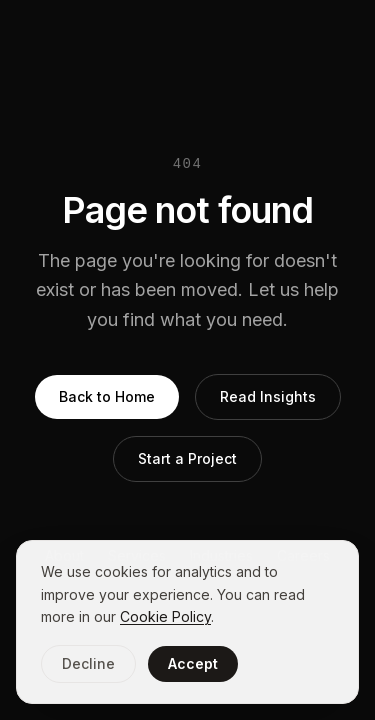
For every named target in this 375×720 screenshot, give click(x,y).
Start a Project (187, 458)
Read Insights (268, 396)
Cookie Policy (165, 616)
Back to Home (107, 396)
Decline (88, 663)
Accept (193, 663)
